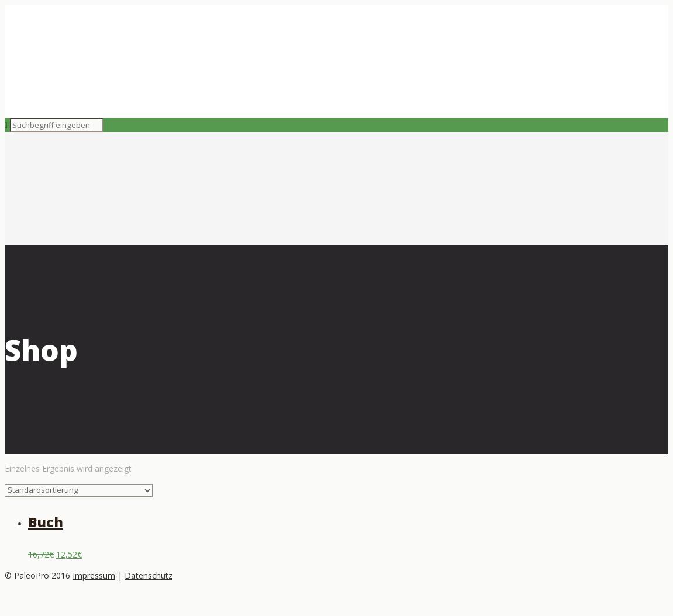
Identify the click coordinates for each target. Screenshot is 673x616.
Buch (46, 522)
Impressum (94, 575)
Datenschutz (149, 575)
